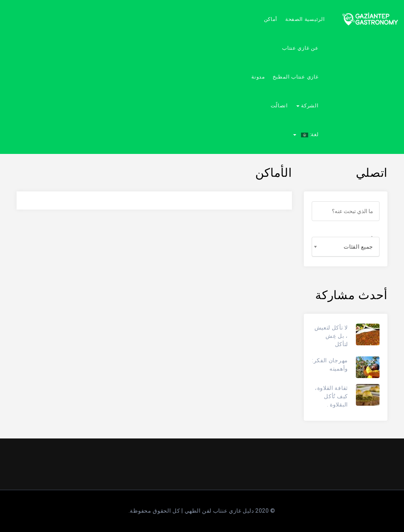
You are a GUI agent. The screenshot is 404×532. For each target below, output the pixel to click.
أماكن (271, 19)
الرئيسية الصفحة (305, 19)
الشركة (307, 106)
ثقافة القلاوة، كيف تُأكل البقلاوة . (331, 396)
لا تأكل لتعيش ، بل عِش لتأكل (331, 336)
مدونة (258, 77)
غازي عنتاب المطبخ (296, 77)
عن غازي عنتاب (300, 48)
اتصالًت (279, 106)
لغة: (306, 134)
